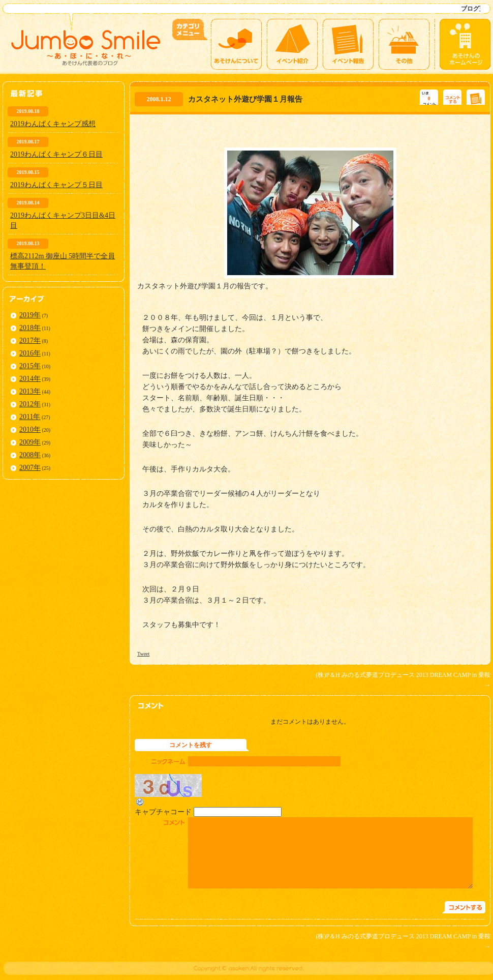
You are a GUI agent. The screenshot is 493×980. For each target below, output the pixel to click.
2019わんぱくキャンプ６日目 (56, 154)
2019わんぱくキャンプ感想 (53, 124)
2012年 (30, 404)
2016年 (30, 353)
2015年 (30, 366)
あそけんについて (236, 44)
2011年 (30, 417)
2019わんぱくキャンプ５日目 (56, 185)
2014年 (30, 379)
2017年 (30, 340)
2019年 (30, 315)
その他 (404, 44)
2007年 (30, 468)
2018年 (30, 328)
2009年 (30, 442)
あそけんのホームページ (465, 44)
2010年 (30, 429)
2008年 (30, 455)
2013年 (30, 391)
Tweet (143, 654)
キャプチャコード (163, 812)
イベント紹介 (292, 44)
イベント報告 (348, 44)
